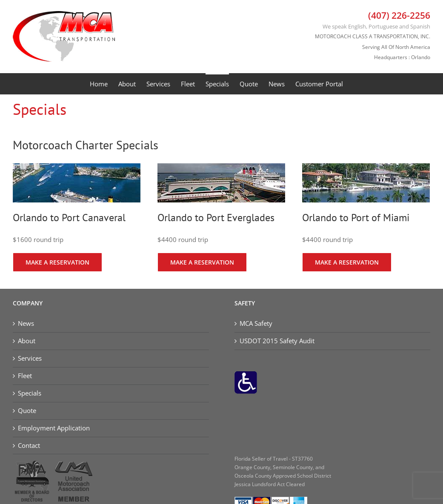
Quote (27, 411)
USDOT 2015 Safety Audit (277, 341)
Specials (30, 393)
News (26, 323)
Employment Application (54, 428)
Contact (29, 446)
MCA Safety (256, 323)
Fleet (25, 376)
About (27, 341)
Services (30, 358)
